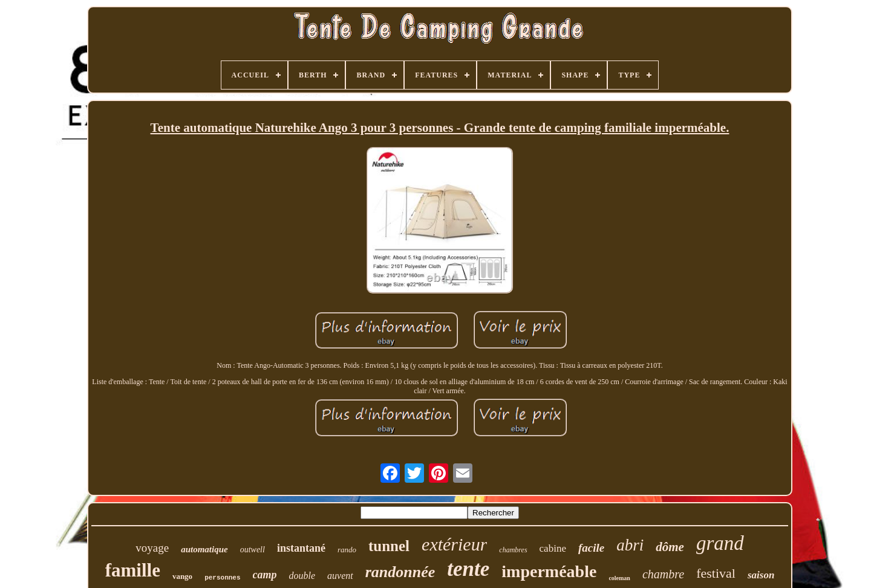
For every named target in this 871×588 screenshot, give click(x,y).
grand (720, 543)
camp (265, 575)
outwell (253, 550)
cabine (553, 548)
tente (468, 569)
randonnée (400, 572)
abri (630, 545)
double (302, 576)
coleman (619, 578)
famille (133, 570)
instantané (301, 548)
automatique (204, 549)
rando (347, 550)
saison (761, 575)
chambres (513, 550)
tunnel (389, 546)
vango (182, 576)
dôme (670, 547)
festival (716, 573)
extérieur (454, 544)
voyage (152, 548)
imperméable (549, 571)
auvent (340, 576)
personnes (222, 578)
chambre (663, 574)
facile (591, 548)
